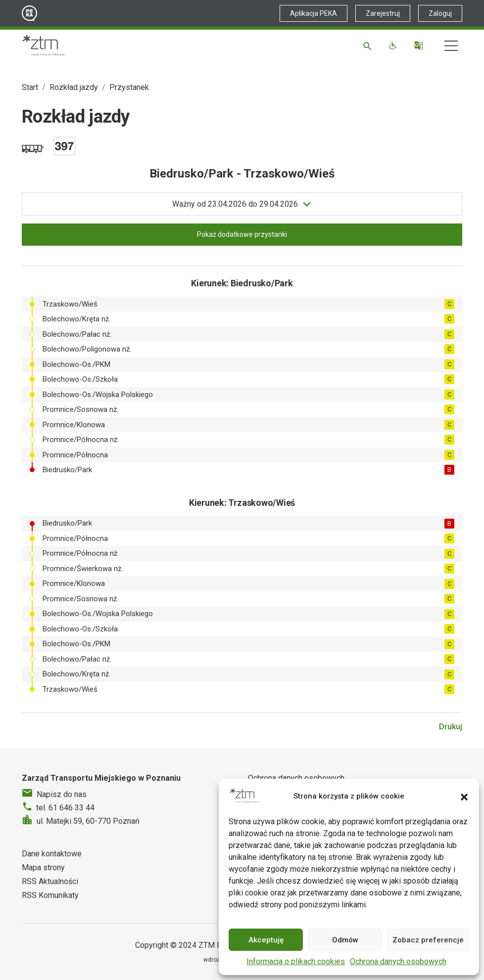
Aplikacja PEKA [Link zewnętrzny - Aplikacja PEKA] (314, 13)
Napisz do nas (62, 794)
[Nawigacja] (451, 46)
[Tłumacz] (420, 45)
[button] (464, 796)
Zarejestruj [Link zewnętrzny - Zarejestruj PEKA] (383, 13)
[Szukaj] (369, 45)
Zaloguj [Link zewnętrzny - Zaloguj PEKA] (440, 13)
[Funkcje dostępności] (394, 45)
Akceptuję (266, 940)
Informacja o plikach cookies (296, 961)
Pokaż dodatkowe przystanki (242, 234)
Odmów (345, 940)
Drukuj (451, 727)
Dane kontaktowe (52, 854)
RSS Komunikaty (50, 895)
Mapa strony (43, 868)
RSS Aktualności (50, 881)
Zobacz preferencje (428, 940)
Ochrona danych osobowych (398, 961)
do (235, 204)
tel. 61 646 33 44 (65, 808)
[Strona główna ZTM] (43, 45)
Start (30, 87)
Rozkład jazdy (74, 87)
